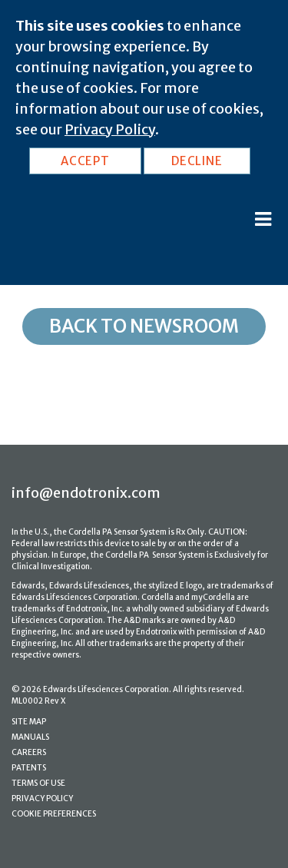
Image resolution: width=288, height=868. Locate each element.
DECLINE (197, 161)
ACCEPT (85, 161)
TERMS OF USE (38, 783)
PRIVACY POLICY (42, 798)
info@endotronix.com (86, 493)
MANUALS (30, 737)
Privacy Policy (110, 129)
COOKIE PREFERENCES (54, 814)
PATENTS (29, 768)
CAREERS (29, 752)
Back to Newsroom (144, 326)
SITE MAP (29, 722)
